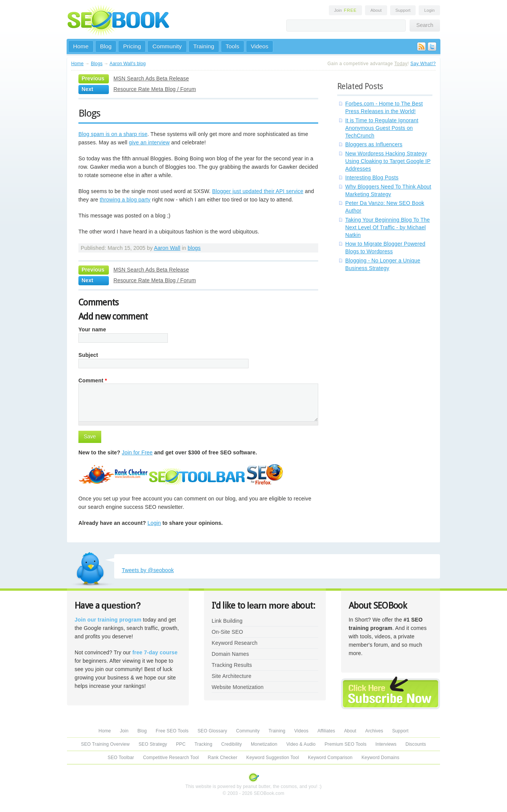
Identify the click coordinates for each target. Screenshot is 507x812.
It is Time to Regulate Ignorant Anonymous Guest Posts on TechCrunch (382, 128)
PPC (181, 744)
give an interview (149, 142)
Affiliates (326, 731)
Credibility (231, 744)
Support (403, 10)
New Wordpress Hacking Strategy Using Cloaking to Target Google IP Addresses (388, 161)
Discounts (416, 744)
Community (167, 46)
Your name (92, 329)
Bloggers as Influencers (374, 144)
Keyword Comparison (330, 758)
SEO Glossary (212, 731)
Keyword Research (235, 643)
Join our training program (108, 620)
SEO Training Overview (105, 744)
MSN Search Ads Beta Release (151, 78)
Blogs (97, 64)
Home (81, 46)
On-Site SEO (227, 632)
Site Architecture (231, 676)
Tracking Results (232, 665)
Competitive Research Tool (171, 758)
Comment (93, 380)
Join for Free (137, 452)
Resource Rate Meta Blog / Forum (155, 89)
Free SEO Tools (172, 731)
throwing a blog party (125, 200)
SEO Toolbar (121, 758)
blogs (194, 248)
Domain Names (230, 654)
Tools (233, 46)
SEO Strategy (153, 744)
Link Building (227, 621)
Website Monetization (238, 687)
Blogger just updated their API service (258, 191)
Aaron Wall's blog (128, 64)
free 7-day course (155, 652)
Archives (374, 731)
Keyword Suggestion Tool (273, 758)
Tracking (203, 744)
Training (204, 46)
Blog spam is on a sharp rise (113, 134)
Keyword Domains (380, 758)
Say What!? (423, 64)
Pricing (132, 46)
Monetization (264, 744)
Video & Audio (301, 744)
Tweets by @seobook (148, 570)
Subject (88, 355)
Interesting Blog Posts (372, 177)
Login (429, 10)
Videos (260, 46)
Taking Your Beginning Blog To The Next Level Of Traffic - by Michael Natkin (387, 227)
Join (346, 10)
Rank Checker (223, 758)
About (376, 10)
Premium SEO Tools (346, 744)
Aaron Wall (167, 248)
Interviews (386, 744)
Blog (106, 46)
